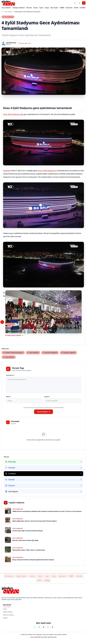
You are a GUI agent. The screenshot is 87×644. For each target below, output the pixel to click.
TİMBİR (62, 8)
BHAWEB (38, 637)
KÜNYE (76, 8)
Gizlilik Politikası (8, 612)
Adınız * (8, 397)
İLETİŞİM (83, 8)
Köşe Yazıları (54, 8)
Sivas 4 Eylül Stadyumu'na (47, 171)
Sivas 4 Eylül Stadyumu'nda (13, 114)
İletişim (5, 618)
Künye (5, 609)
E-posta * (47, 397)
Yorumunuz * (10, 375)
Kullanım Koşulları (8, 615)
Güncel (36, 8)
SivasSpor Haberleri (19, 8)
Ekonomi (29, 8)
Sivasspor (7, 171)
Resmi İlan (69, 8)
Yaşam (41, 8)
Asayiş (47, 8)
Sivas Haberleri (6, 8)
